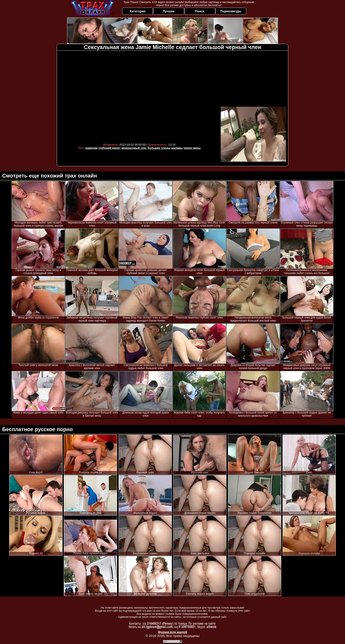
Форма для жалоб (172, 632)
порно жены (192, 148)
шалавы (177, 148)
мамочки (92, 148)
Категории (138, 11)
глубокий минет (109, 148)
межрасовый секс (134, 148)
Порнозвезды (231, 11)
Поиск (200, 11)
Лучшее (169, 11)
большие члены (159, 148)
